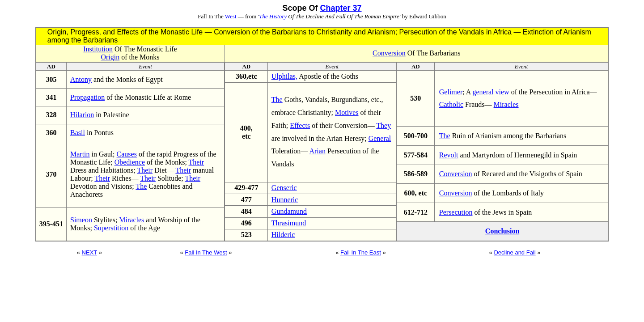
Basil (78, 133)
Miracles (131, 220)
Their (197, 162)
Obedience (130, 162)
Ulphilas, (284, 76)
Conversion (389, 53)
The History (273, 16)
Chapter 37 (341, 8)
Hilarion (82, 115)
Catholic (451, 104)
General (380, 138)
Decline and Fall (515, 252)
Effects (300, 125)
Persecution (456, 212)
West (231, 16)
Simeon (81, 220)
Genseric (284, 188)
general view (491, 92)
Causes (127, 154)
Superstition (111, 228)
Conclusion (502, 231)
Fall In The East (361, 252)
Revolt (449, 155)
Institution (98, 49)
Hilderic (283, 235)
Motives (347, 112)
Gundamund (289, 211)
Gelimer (451, 92)
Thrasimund (289, 223)
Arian (317, 151)
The (141, 186)
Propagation (87, 97)
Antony (81, 79)
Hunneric (285, 200)
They (383, 125)
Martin (80, 154)
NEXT (89, 252)
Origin (110, 57)
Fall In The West (206, 252)
